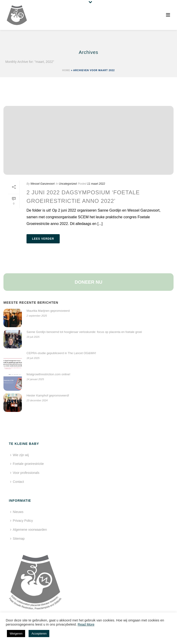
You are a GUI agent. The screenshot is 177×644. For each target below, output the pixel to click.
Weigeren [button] (16, 634)
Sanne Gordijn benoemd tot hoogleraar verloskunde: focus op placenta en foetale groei (84, 332)
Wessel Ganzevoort (43, 184)
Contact (17, 482)
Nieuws (17, 512)
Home (66, 70)
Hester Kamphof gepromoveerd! (48, 395)
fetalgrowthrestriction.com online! (48, 374)
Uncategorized (68, 184)
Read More (86, 624)
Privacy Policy (22, 521)
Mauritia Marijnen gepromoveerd (48, 311)
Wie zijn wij (19, 455)
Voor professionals (25, 473)
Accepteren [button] (39, 634)
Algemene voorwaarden (29, 530)
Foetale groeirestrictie (27, 464)
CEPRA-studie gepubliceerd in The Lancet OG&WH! (61, 353)
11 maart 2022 (96, 184)
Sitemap (17, 539)
